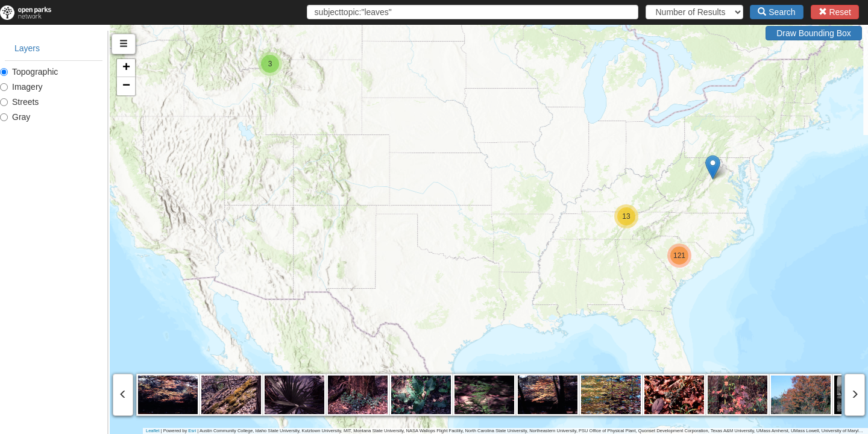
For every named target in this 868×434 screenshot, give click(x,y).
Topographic (29, 72)
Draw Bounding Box (814, 33)
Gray (15, 117)
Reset (835, 12)
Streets (19, 102)
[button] (768, 167)
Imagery (21, 87)
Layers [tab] (27, 48)
